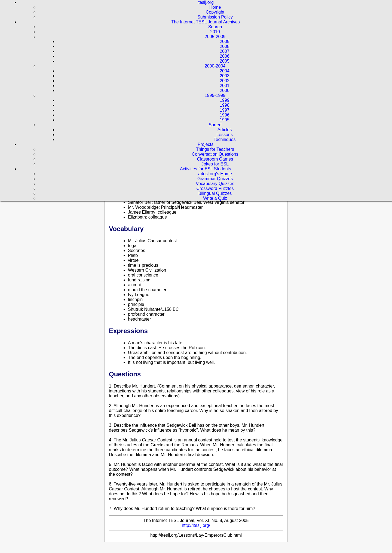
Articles (225, 130)
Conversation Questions (215, 154)
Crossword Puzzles (215, 188)
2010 (215, 32)
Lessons (225, 135)
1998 (225, 105)
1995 (225, 120)
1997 (225, 110)
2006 (225, 56)
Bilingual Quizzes (215, 193)
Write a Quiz (215, 198)
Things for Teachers (215, 149)
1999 (225, 100)
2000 (225, 90)
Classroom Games (215, 159)
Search (215, 27)
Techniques (225, 139)
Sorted (215, 125)
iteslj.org (206, 2)
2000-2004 (215, 66)
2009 (225, 42)
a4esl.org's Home (215, 174)
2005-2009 (215, 37)
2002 (225, 81)
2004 (225, 71)
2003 (225, 76)
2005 (225, 61)
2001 (225, 86)
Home (215, 7)
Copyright (215, 12)
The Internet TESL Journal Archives (206, 22)
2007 (225, 51)
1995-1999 (215, 95)
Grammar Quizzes (215, 179)
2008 (225, 46)
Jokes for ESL (215, 164)
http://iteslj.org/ (196, 525)
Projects (206, 144)
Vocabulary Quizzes (215, 184)
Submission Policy (215, 17)
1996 (225, 115)
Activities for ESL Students (206, 169)
